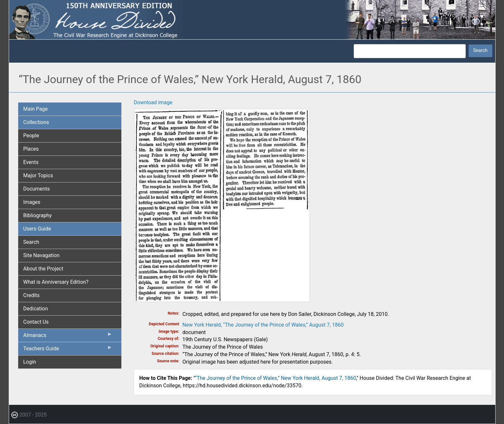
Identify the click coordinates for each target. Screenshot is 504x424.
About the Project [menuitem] (43, 269)
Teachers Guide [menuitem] (68, 350)
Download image (153, 102)
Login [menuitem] (30, 362)
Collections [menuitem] (36, 122)
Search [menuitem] (31, 242)
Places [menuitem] (31, 149)
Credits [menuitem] (32, 295)
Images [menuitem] (32, 202)
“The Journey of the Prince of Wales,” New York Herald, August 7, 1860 (275, 378)
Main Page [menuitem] (36, 109)
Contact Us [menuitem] (36, 322)
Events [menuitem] (31, 162)
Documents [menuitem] (37, 189)
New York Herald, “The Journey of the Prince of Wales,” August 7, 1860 (263, 325)
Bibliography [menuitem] (38, 215)
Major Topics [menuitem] (38, 175)
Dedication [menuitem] (36, 309)
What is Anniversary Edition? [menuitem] (56, 282)
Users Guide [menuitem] (37, 229)
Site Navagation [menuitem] (42, 255)
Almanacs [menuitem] (68, 337)
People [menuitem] (31, 136)
